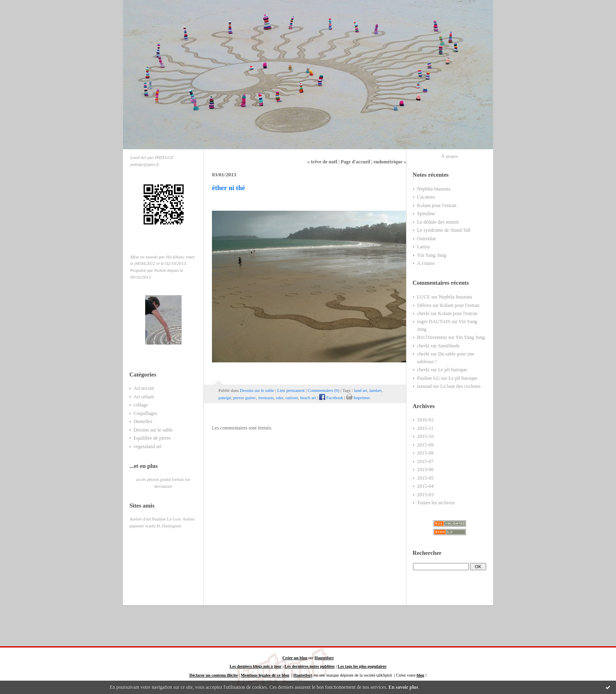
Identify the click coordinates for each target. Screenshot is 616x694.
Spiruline (426, 214)
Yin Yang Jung (432, 255)
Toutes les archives (436, 503)
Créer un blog (295, 658)
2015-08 (425, 453)
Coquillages (145, 413)
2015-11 (425, 428)
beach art (308, 398)
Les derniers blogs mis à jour (256, 666)
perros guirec (245, 398)
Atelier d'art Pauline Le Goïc (156, 519)
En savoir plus (403, 687)
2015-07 (425, 461)
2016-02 (425, 420)
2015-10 (425, 436)
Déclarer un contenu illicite (214, 675)
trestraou (266, 398)
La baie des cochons (460, 386)
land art (361, 390)
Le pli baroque (453, 370)
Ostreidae (427, 239)
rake (280, 398)
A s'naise (426, 263)
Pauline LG (428, 378)
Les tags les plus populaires (362, 666)
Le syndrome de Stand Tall (444, 230)
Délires (424, 305)
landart (375, 390)
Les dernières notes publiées (309, 666)
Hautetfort (324, 658)
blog (420, 675)
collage (141, 405)
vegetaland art (147, 446)
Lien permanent (291, 390)
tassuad (424, 386)
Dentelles (143, 421)
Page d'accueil (355, 162)
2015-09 (425, 445)
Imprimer (358, 398)
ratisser (292, 398)
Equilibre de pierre (152, 438)
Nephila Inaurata (434, 189)
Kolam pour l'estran (437, 205)
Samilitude (449, 346)
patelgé (225, 398)
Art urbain (144, 397)
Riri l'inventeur (432, 337)
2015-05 (425, 478)
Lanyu (423, 247)
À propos (450, 156)
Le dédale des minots (438, 222)
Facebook (331, 398)
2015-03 (425, 495)
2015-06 (425, 470)
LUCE (423, 297)
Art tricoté (144, 388)
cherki (423, 313)
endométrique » (390, 162)
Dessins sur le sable (153, 430)
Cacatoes (426, 197)
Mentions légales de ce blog (265, 675)
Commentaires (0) (324, 390)
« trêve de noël (322, 162)
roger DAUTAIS (434, 322)
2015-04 (425, 486)
